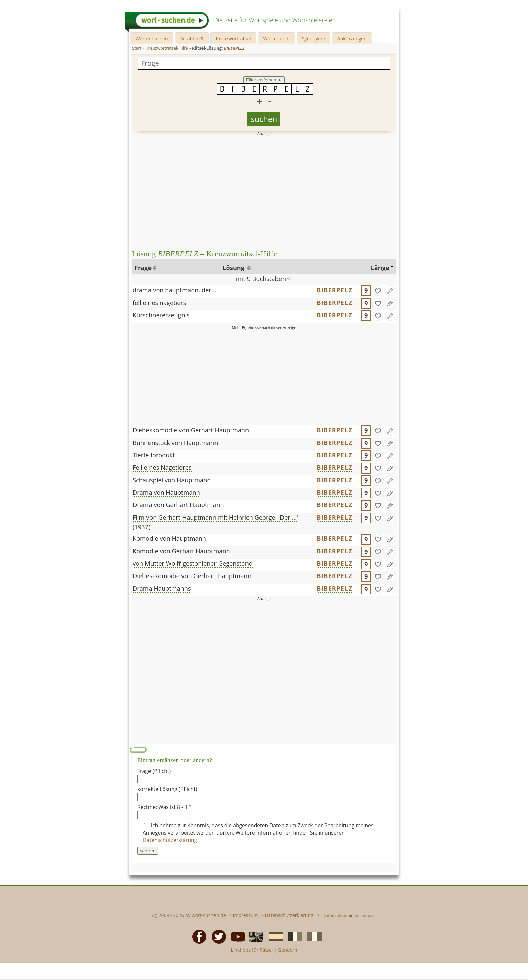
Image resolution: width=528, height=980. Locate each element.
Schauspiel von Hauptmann (172, 480)
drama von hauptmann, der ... (175, 290)
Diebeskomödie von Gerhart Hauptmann (191, 430)
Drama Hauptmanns (162, 588)
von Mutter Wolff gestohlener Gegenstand (193, 563)
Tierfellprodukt (154, 455)
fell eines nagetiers (159, 303)
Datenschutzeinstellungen (348, 916)
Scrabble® (192, 39)
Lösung (234, 268)
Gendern (287, 950)
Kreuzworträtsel (233, 39)
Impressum (245, 915)
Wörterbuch (276, 39)
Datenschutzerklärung (171, 840)
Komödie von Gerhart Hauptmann (181, 551)
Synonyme (313, 39)
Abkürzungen (352, 39)
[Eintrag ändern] (390, 291)
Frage (143, 268)
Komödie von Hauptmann (169, 538)
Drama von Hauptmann (166, 492)
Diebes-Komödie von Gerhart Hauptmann (192, 576)
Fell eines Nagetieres (162, 467)
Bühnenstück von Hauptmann (175, 443)
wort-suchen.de (209, 915)
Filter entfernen (264, 80)
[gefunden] (378, 291)
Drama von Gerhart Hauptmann (178, 505)
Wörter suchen (152, 39)
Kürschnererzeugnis (161, 315)
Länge (380, 268)
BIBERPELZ (334, 290)
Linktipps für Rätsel (252, 950)
